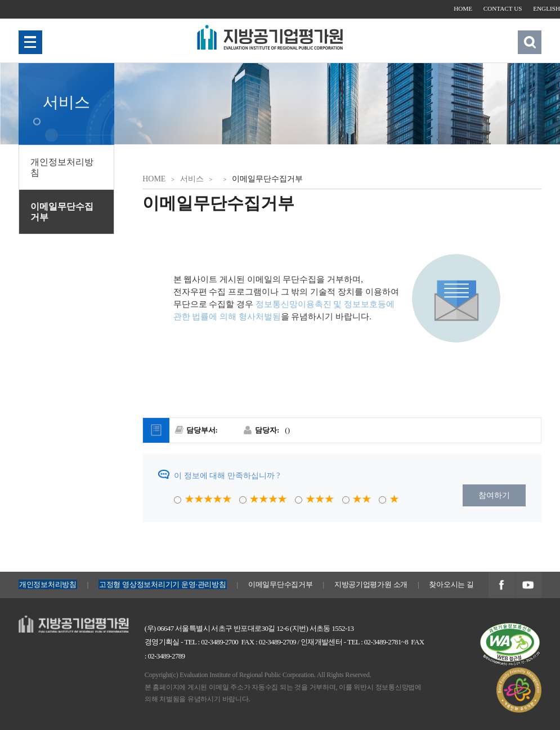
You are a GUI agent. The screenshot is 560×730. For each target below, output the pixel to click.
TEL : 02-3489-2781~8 (378, 642)
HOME (463, 8)
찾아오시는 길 (451, 584)
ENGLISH (546, 8)
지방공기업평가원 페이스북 (501, 586)
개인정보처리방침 (62, 167)
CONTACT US (503, 8)
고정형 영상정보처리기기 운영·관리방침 (163, 584)
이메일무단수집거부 (62, 212)
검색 (530, 42)
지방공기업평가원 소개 (371, 584)
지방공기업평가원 (50, 622)
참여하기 (494, 495)
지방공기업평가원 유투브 (528, 586)
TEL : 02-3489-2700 (211, 642)
